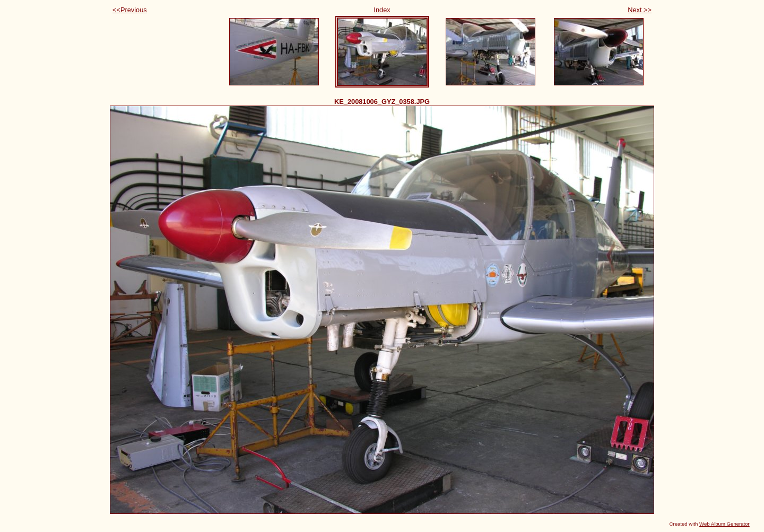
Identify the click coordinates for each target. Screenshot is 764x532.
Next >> (640, 10)
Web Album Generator (724, 524)
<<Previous (130, 10)
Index (382, 10)
